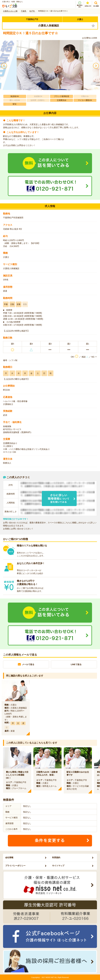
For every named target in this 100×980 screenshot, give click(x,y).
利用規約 (56, 857)
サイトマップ (58, 866)
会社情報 (9, 857)
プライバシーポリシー (15, 866)
